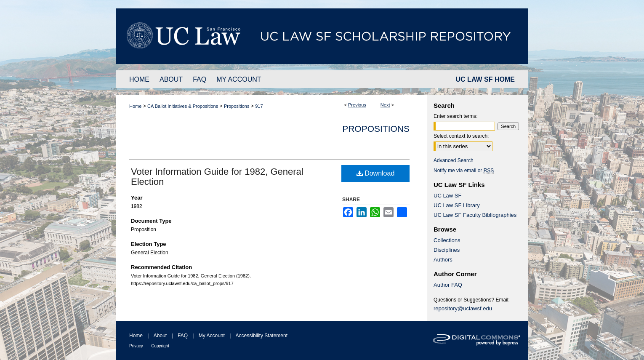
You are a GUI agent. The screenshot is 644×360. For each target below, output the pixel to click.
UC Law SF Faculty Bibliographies (475, 215)
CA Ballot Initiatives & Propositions (183, 106)
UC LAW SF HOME (485, 79)
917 (259, 106)
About (160, 336)
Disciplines (447, 250)
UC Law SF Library (457, 205)
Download (376, 173)
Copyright (160, 346)
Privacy (136, 346)
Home (135, 106)
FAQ (183, 336)
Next (385, 105)
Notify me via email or (464, 171)
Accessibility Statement (262, 336)
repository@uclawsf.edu (463, 308)
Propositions (237, 106)
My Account (212, 336)
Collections (447, 240)
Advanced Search (454, 160)
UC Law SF (447, 196)
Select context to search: (461, 136)
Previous (357, 105)
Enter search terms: (456, 116)
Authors (443, 260)
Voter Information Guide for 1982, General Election (217, 177)
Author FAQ (448, 285)
